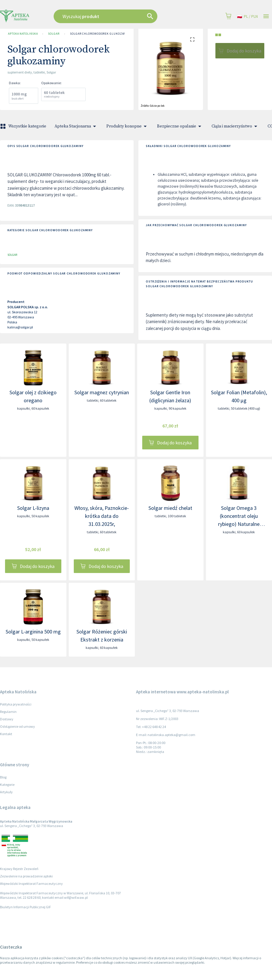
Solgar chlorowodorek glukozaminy (101, 34)
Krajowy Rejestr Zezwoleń (19, 869)
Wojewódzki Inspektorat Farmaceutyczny (31, 884)
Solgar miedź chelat (170, 508)
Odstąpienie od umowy (17, 726)
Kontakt (6, 734)
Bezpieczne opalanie (180, 126)
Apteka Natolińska (23, 34)
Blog (3, 777)
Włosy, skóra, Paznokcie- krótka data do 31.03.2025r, (102, 516)
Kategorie (7, 785)
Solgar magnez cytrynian (102, 392)
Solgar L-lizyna (33, 508)
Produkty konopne (128, 126)
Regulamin (8, 712)
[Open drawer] (266, 16)
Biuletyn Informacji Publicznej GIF (25, 907)
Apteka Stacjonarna (76, 126)
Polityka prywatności (16, 704)
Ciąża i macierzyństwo (235, 126)
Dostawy (7, 719)
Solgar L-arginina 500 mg (33, 632)
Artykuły (6, 792)
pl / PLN (247, 16)
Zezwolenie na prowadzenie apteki (26, 876)
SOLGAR (54, 34)
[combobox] (117, 16)
